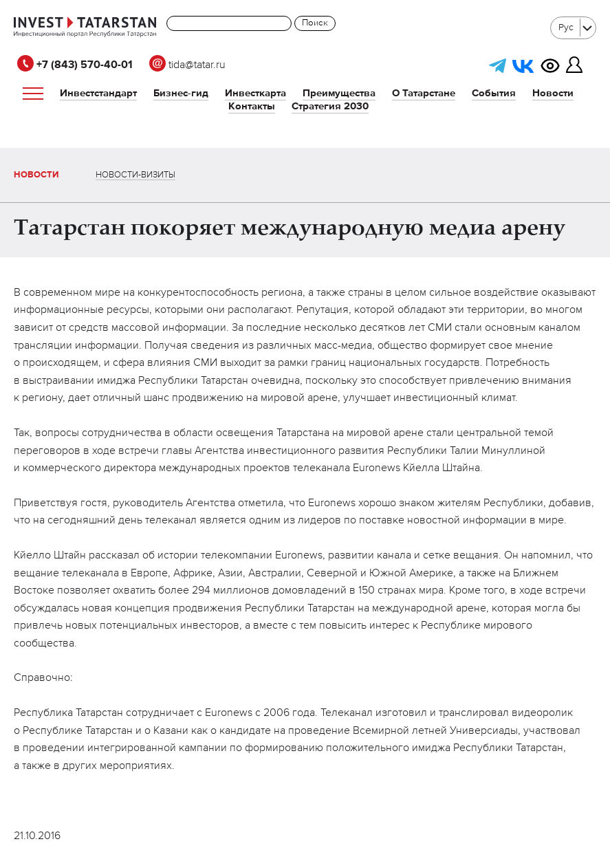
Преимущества (339, 93)
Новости (553, 93)
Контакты (252, 106)
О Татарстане (424, 93)
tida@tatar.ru (187, 65)
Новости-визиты (135, 175)
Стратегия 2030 (330, 106)
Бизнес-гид (181, 93)
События (494, 93)
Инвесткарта (255, 93)
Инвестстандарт (98, 93)
